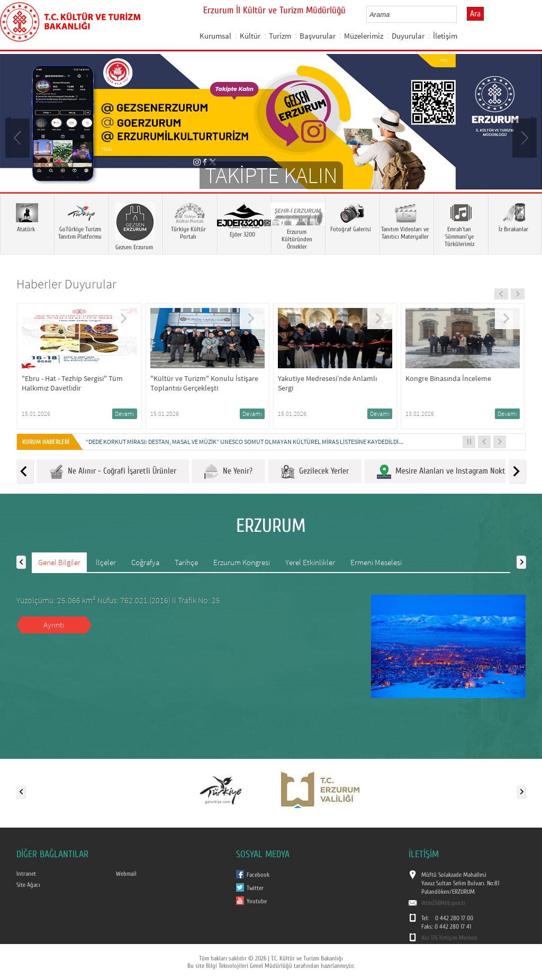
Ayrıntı (54, 625)
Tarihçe (186, 562)
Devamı (125, 414)
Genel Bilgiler (59, 562)
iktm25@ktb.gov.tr (444, 903)
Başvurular (318, 36)
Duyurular (408, 36)
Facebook (258, 875)
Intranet (26, 874)
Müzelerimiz (364, 36)
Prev (19, 137)
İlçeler (106, 562)
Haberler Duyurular (66, 284)
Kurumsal (215, 36)
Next (523, 137)
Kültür (250, 36)
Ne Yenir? (228, 472)
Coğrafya (145, 562)
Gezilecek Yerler (315, 472)
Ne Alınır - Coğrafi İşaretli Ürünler (113, 472)
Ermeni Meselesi (376, 562)
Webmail (126, 874)
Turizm (280, 36)
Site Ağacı (28, 885)
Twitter (255, 888)
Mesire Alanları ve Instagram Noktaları (448, 472)
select (460, 14)
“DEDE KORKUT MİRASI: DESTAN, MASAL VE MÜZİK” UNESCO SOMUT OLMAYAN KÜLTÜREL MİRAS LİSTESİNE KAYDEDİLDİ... (245, 442)
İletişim (445, 36)
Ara (475, 14)
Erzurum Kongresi (242, 562)
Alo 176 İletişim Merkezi (449, 938)
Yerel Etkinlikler (310, 562)
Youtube (257, 901)
